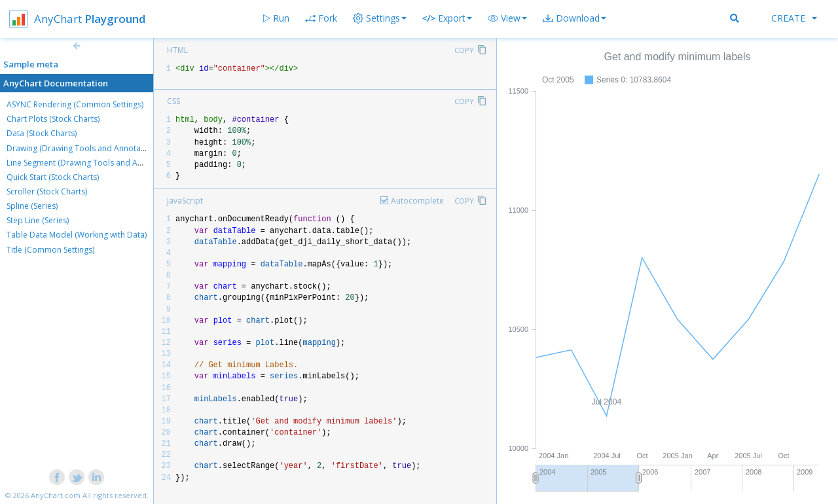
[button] (507, 18)
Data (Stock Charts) (42, 133)
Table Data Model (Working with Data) (77, 235)
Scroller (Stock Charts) (47, 191)
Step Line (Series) (38, 220)
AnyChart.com (56, 495)
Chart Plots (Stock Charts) (53, 119)
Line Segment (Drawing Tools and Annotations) (93, 163)
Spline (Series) (32, 206)
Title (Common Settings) (50, 250)
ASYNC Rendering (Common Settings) (75, 104)
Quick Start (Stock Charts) (53, 177)
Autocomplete (417, 201)
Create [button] (794, 18)
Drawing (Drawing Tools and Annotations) (84, 148)
